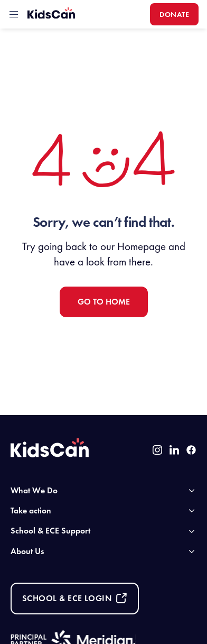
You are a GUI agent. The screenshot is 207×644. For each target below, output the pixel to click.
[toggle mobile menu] (14, 14)
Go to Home (104, 302)
